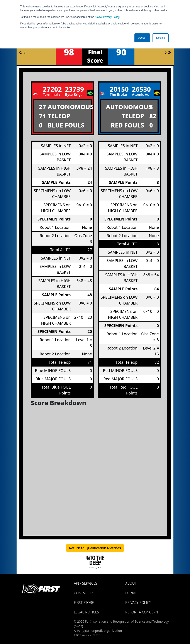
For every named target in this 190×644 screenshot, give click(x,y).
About (131, 583)
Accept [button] (142, 38)
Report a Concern (142, 612)
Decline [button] (161, 38)
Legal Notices (86, 612)
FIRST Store (84, 603)
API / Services (86, 583)
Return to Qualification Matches (95, 548)
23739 (73, 89)
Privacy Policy (107, 17)
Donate (132, 593)
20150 (118, 89)
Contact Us (84, 593)
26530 (140, 89)
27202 (51, 89)
